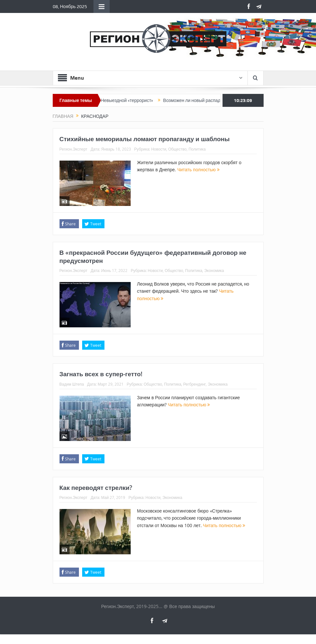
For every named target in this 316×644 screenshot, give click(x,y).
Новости (158, 149)
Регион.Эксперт (74, 149)
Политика (197, 149)
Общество (177, 149)
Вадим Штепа (72, 384)
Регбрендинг (194, 384)
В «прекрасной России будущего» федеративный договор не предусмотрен (153, 257)
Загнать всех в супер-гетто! (101, 374)
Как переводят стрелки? (96, 488)
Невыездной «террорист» (130, 100)
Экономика (214, 270)
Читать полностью (198, 169)
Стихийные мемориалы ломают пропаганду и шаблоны (145, 139)
